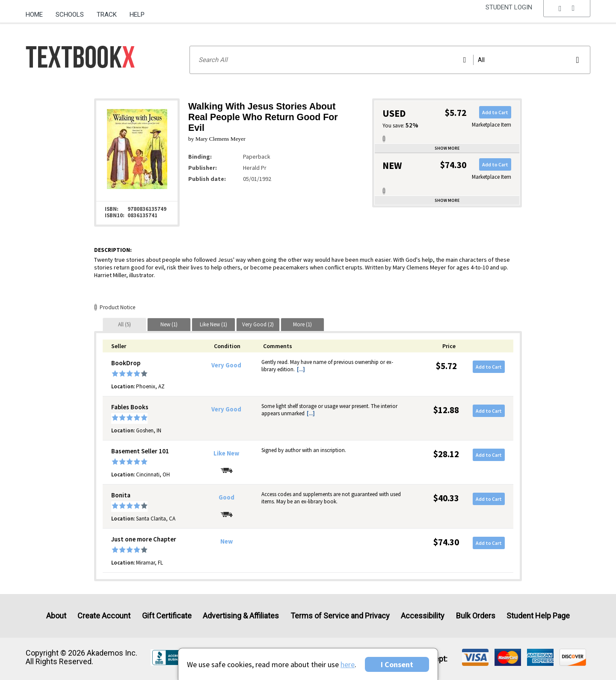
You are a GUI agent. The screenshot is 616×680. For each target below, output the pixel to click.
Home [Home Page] (34, 15)
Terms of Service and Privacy (340, 616)
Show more (447, 148)
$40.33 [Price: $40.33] (446, 498)
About (56, 616)
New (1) (169, 324)
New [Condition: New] (227, 541)
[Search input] (390, 60)
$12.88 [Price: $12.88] (446, 410)
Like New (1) (213, 324)
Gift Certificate (167, 616)
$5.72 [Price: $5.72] (446, 366)
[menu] (567, 15)
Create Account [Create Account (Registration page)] (104, 616)
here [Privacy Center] (348, 664)
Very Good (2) (258, 324)
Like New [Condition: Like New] (226, 453)
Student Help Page (538, 616)
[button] (567, 15)
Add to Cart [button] (495, 112)
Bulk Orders (476, 616)
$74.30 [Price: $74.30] (446, 542)
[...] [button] (301, 369)
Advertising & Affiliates (241, 616)
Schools (70, 15)
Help (137, 15)
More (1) (302, 324)
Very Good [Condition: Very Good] (226, 365)
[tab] (124, 324)
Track (107, 15)
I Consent (397, 664)
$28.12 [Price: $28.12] (446, 454)
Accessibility (423, 616)
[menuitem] (37, 12)
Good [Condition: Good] (227, 497)
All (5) (124, 324)
